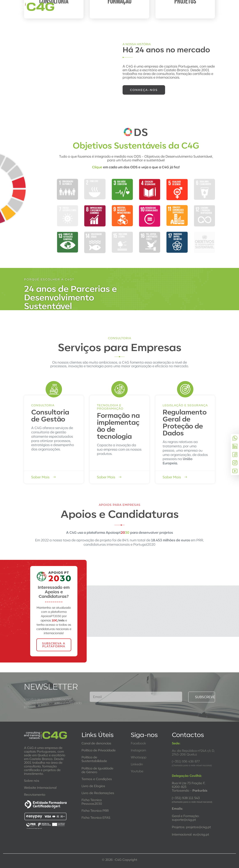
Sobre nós (32, 781)
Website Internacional (40, 788)
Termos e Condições (97, 779)
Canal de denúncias (96, 743)
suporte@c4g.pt (184, 820)
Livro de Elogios (93, 786)
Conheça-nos (144, 90)
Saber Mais (44, 477)
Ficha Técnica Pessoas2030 (92, 802)
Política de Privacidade (99, 750)
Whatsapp (139, 757)
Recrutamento (35, 795)
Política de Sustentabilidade (94, 759)
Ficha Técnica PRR (95, 811)
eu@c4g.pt (201, 834)
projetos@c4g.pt (198, 827)
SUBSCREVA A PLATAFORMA (54, 645)
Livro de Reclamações (98, 793)
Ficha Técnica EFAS (96, 817)
